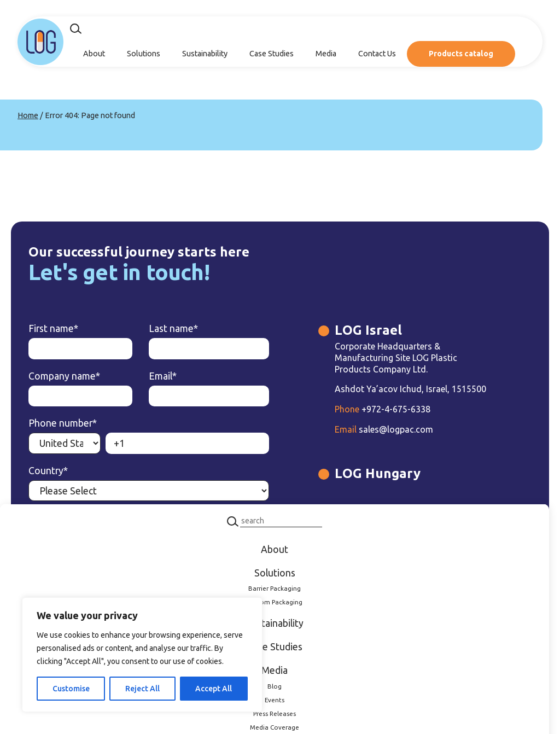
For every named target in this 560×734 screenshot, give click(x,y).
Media (326, 54)
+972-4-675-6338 (383, 409)
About (94, 54)
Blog (275, 686)
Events (275, 699)
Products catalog (461, 54)
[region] (142, 655)
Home (28, 115)
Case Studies (272, 54)
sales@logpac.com (384, 429)
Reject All (142, 689)
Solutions (144, 54)
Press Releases (275, 713)
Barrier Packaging (275, 588)
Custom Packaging (275, 602)
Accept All (214, 689)
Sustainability (205, 54)
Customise (71, 689)
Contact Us (377, 54)
